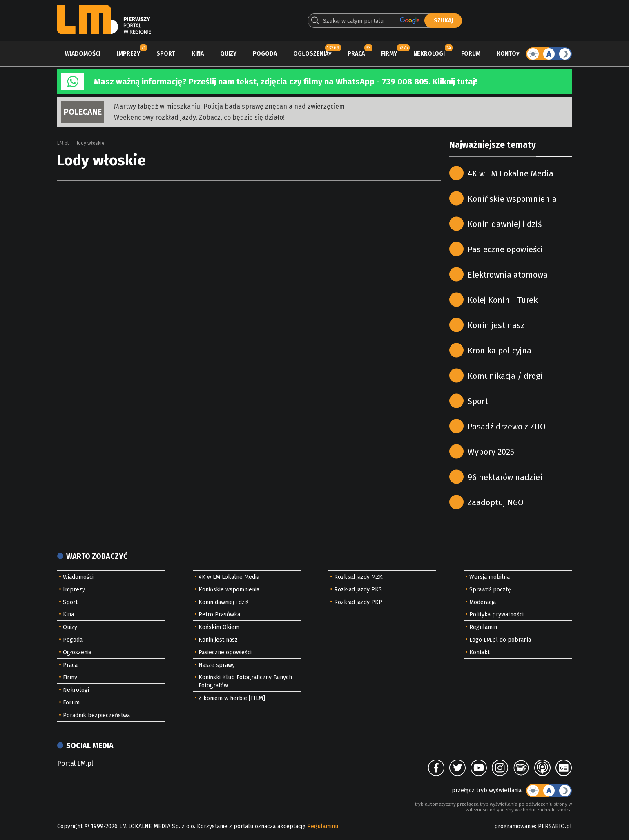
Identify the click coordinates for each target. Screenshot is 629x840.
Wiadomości (83, 54)
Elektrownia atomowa (508, 275)
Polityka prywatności (496, 614)
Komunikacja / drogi (505, 376)
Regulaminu (323, 826)
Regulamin (483, 627)
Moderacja (483, 602)
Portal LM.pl (75, 763)
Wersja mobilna (490, 577)
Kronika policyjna (500, 351)
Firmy (389, 54)
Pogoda (265, 54)
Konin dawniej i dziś (505, 224)
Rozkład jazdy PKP (358, 602)
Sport (166, 54)
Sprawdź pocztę (490, 590)
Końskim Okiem (219, 627)
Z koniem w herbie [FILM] (232, 698)
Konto (506, 54)
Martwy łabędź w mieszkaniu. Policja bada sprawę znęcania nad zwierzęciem (229, 106)
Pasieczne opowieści (505, 249)
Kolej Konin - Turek (503, 300)
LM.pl (63, 143)
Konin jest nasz (496, 325)
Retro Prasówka (219, 614)
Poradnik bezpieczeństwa (96, 715)
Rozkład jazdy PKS (358, 590)
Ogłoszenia (311, 54)
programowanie (515, 826)
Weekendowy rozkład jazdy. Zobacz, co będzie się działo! (199, 117)
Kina (198, 54)
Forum (471, 54)
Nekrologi (429, 54)
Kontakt (480, 652)
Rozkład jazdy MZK (358, 577)
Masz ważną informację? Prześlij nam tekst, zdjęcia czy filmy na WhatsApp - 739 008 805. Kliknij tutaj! (286, 82)
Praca (356, 54)
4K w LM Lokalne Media (511, 173)
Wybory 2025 (491, 452)
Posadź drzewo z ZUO (507, 427)
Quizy (228, 54)
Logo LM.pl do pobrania (500, 640)
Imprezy (128, 54)
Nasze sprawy (217, 665)
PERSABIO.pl (555, 826)
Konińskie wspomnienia (512, 199)
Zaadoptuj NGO (496, 502)
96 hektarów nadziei (505, 477)
